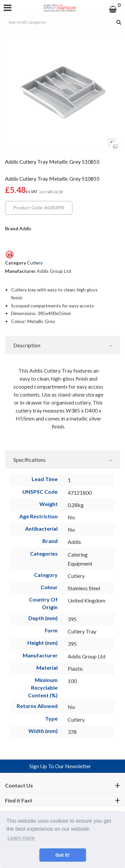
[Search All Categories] (62, 22)
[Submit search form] (119, 22)
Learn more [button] (21, 838)
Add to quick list (112, 142)
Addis (25, 228)
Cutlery (35, 263)
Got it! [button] (62, 855)
